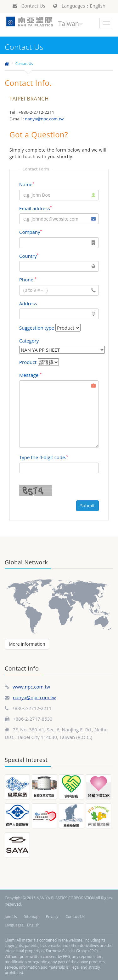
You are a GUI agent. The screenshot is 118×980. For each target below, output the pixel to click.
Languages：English (79, 6)
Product (28, 362)
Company (31, 232)
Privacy (52, 917)
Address (28, 303)
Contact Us (29, 6)
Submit (87, 506)
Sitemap (31, 917)
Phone (28, 280)
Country (29, 256)
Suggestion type (37, 328)
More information (27, 644)
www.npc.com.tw (31, 687)
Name (27, 184)
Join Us (11, 917)
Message (30, 375)
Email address (36, 208)
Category (29, 341)
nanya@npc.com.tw (34, 697)
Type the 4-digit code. (44, 457)
